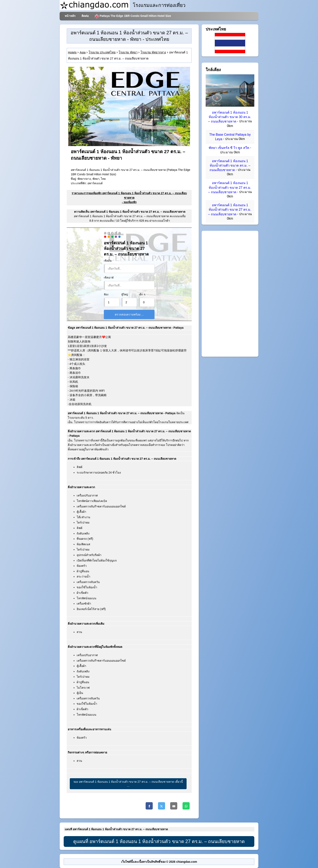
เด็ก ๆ (142, 295)
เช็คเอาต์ (109, 278)
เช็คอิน (108, 261)
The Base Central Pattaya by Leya (230, 137)
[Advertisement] (230, 294)
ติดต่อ (85, 16)
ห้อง (106, 295)
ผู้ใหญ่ (125, 295)
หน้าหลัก (70, 16)
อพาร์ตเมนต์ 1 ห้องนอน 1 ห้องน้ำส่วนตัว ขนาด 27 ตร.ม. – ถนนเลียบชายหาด (230, 188)
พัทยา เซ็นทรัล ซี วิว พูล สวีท (229, 148)
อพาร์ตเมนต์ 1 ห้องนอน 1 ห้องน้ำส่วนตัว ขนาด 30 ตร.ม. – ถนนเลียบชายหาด (230, 117)
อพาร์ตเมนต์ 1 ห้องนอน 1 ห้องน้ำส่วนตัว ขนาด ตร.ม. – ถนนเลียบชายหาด (230, 166)
